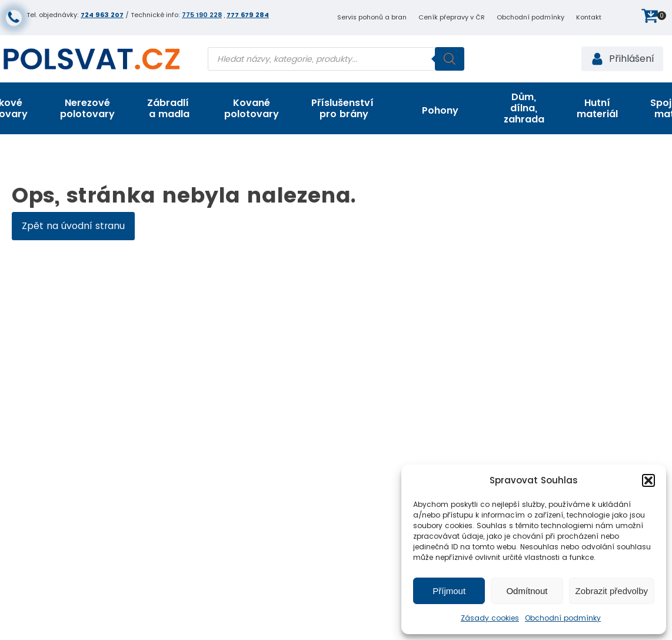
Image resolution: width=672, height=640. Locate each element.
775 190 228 (202, 15)
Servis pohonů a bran (372, 17)
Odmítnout (527, 591)
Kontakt (589, 17)
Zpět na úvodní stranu (73, 226)
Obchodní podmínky (563, 618)
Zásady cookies (490, 618)
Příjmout (449, 591)
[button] (648, 480)
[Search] (450, 59)
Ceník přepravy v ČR (452, 17)
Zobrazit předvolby (612, 591)
